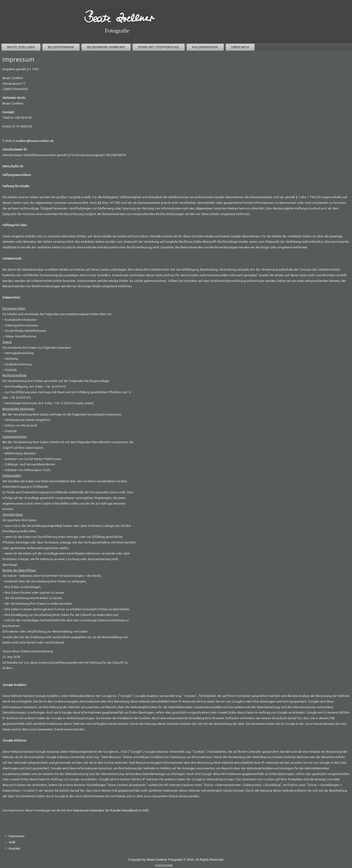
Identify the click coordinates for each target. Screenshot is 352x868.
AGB (12, 842)
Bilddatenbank (61, 47)
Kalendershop (205, 47)
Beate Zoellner (21, 47)
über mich (240, 47)
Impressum (17, 836)
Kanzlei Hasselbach (124, 810)
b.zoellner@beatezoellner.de (33, 141)
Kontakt (15, 848)
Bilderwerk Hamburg (106, 47)
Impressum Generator (89, 810)
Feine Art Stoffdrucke (159, 47)
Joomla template (164, 865)
